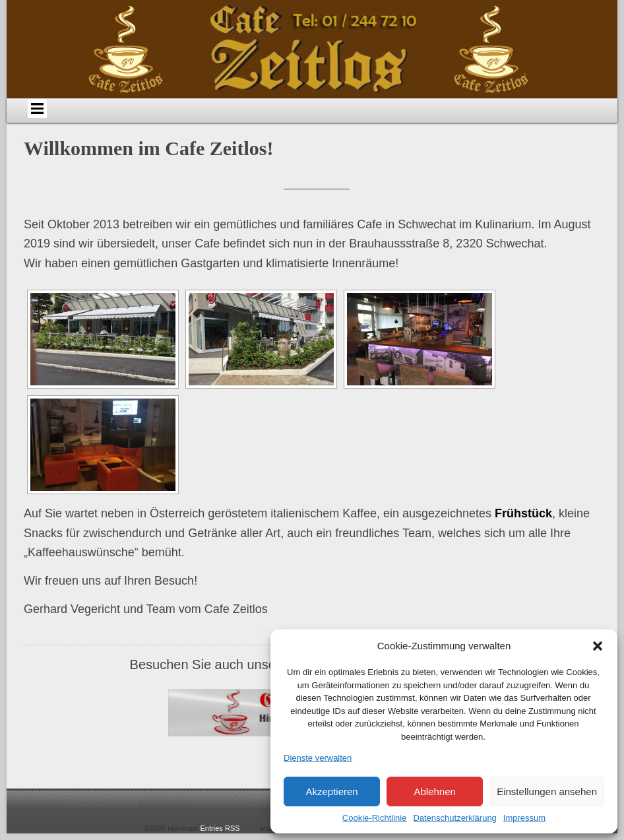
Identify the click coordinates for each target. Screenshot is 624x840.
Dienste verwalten (318, 758)
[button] (598, 646)
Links (501, 122)
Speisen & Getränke (291, 122)
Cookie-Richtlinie (375, 818)
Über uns (146, 122)
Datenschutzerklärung (454, 818)
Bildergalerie (435, 122)
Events (369, 122)
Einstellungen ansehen (547, 792)
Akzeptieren (331, 792)
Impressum (524, 818)
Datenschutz (567, 122)
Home (80, 122)
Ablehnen (434, 792)
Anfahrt (212, 122)
